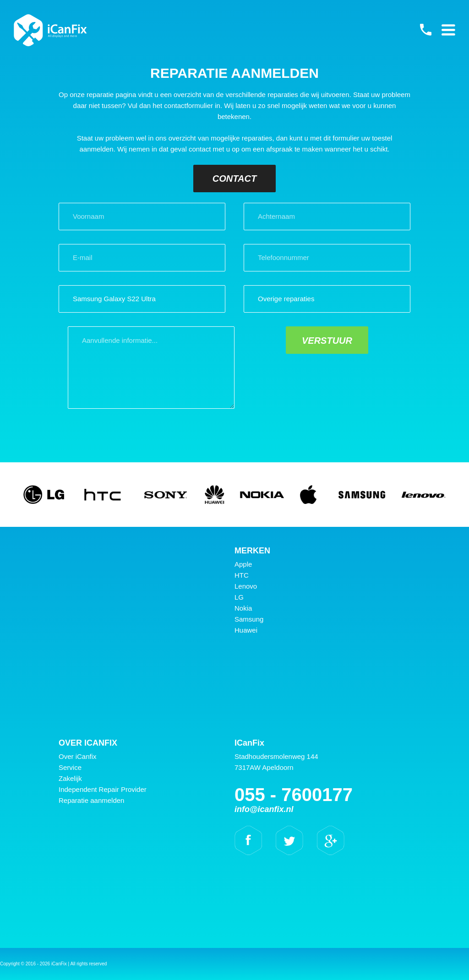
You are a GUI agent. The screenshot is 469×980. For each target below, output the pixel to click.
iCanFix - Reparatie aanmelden (50, 30)
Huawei (246, 630)
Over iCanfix (78, 756)
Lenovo (246, 586)
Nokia (243, 608)
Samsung (249, 619)
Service (70, 767)
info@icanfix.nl (264, 809)
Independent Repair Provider (103, 789)
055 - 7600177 (425, 30)
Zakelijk (70, 778)
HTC (242, 575)
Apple (243, 564)
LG (239, 597)
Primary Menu (448, 30)
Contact (234, 179)
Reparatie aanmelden (91, 800)
